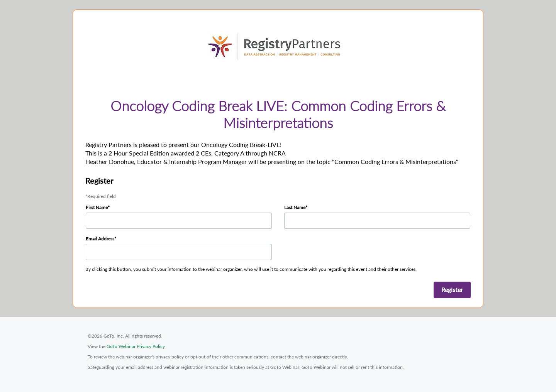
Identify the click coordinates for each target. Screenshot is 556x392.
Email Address (100, 239)
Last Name (295, 207)
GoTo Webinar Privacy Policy (136, 346)
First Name (97, 207)
